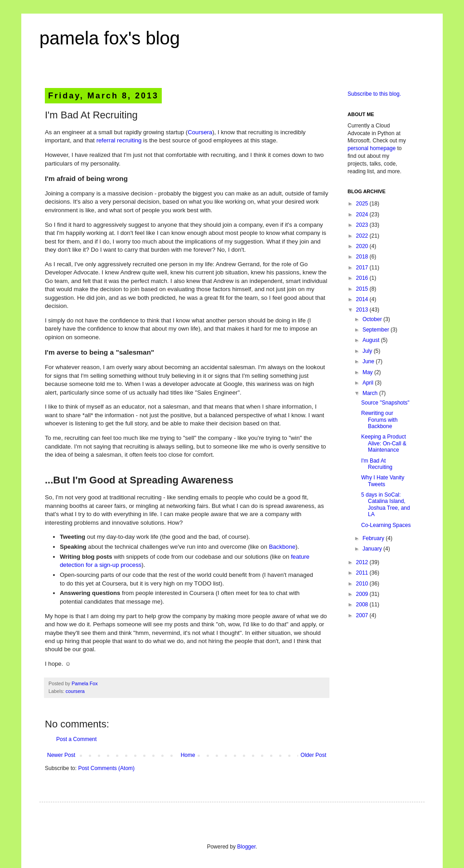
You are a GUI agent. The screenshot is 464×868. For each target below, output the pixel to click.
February (374, 538)
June (369, 361)
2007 (363, 615)
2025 (363, 204)
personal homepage (372, 148)
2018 (363, 257)
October (373, 319)
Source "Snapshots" (385, 403)
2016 (363, 278)
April (369, 383)
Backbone (282, 547)
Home (188, 755)
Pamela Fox (85, 683)
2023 (363, 225)
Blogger (246, 847)
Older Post (313, 755)
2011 (363, 573)
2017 (363, 268)
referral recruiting (119, 140)
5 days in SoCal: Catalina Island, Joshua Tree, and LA (386, 505)
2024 (363, 215)
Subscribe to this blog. (374, 94)
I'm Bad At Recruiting (377, 464)
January (373, 549)
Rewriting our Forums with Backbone (379, 420)
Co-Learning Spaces (386, 525)
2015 (363, 289)
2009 (363, 594)
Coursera (200, 132)
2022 (363, 236)
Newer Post (61, 755)
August (372, 340)
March (371, 393)
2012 (363, 562)
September (377, 330)
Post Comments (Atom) (106, 768)
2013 (363, 310)
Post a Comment (76, 739)
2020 (363, 246)
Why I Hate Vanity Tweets (383, 481)
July (368, 351)
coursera (75, 691)
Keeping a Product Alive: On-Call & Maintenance (384, 443)
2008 (363, 605)
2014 (363, 299)
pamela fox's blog (110, 38)
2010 (363, 584)
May (368, 372)
